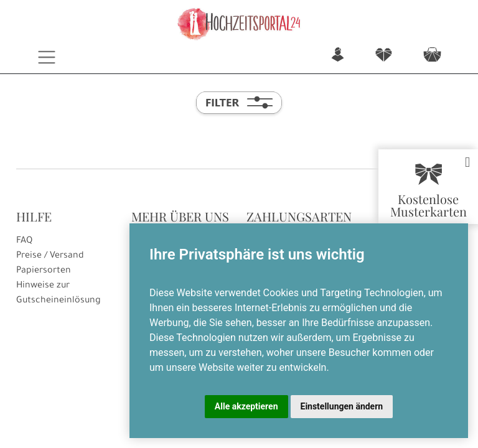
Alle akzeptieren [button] (246, 406)
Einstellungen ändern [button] (342, 406)
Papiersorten (44, 271)
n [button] (338, 56)
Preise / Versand (50, 256)
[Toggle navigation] (47, 57)
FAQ (24, 241)
